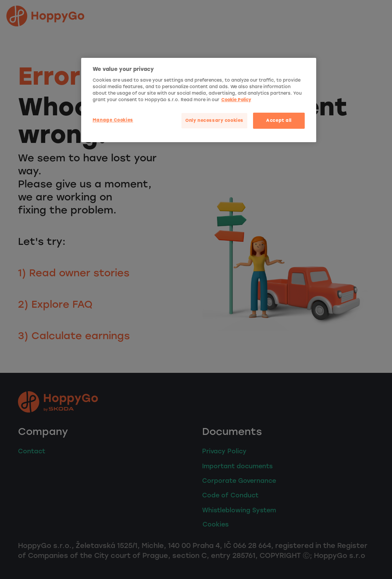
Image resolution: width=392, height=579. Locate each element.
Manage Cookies (113, 120)
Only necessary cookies (214, 120)
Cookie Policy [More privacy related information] (236, 100)
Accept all (279, 120)
